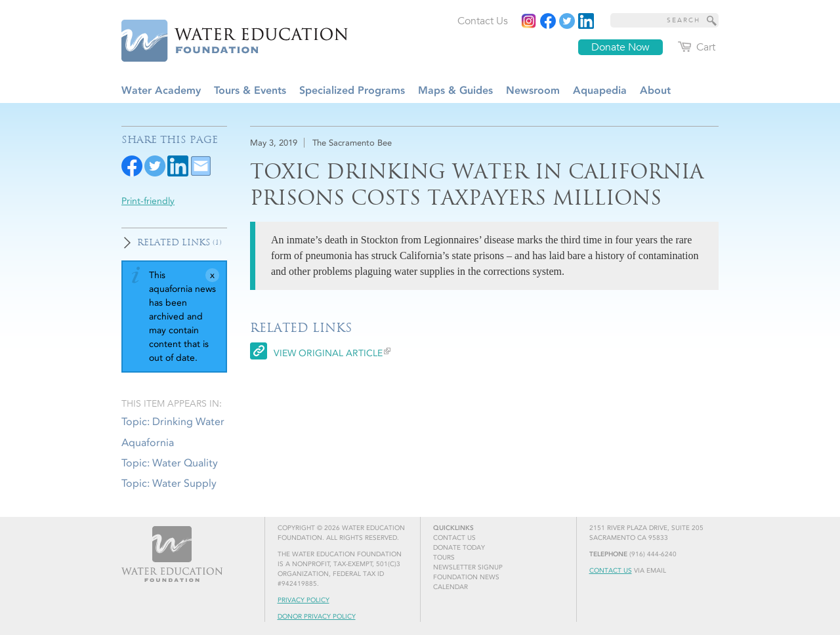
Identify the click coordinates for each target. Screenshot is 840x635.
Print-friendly (148, 201)
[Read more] (586, 21)
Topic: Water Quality (170, 463)
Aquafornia (148, 442)
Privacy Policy (304, 600)
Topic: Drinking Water (173, 421)
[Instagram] (529, 21)
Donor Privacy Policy (317, 617)
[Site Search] (712, 20)
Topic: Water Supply (169, 483)
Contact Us (611, 571)
